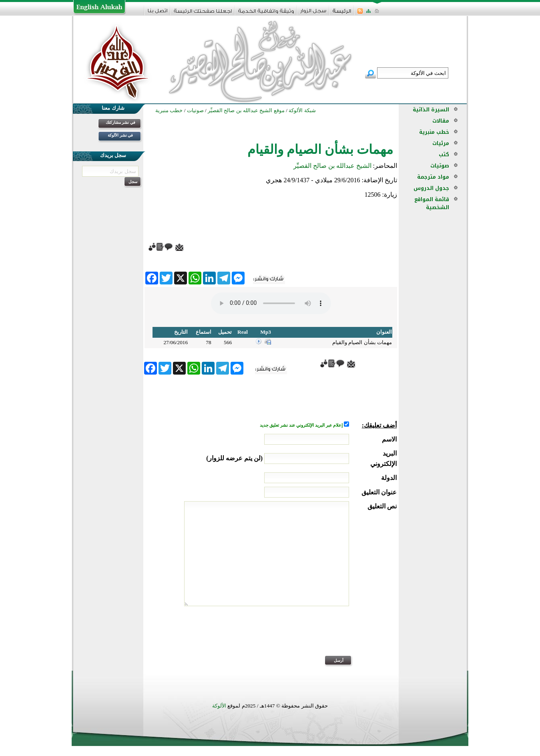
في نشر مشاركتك (120, 122)
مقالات (441, 121)
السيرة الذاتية (431, 110)
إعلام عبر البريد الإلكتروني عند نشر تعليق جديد (302, 425)
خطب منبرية (434, 132)
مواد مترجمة (433, 177)
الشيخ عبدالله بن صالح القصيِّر (332, 166)
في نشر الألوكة (120, 135)
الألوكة (219, 706)
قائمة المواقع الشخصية (432, 203)
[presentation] (336, 636)
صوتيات (440, 166)
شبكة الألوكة (302, 110)
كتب (444, 154)
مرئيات (441, 143)
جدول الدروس (431, 188)
